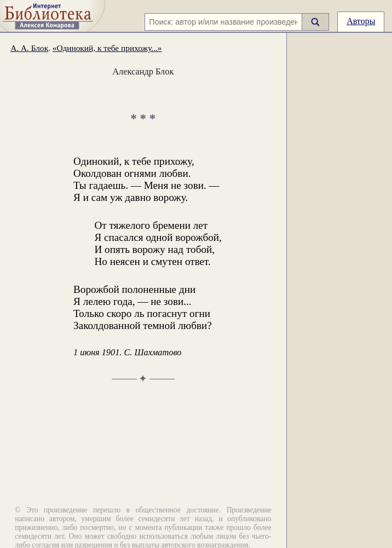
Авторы (361, 21)
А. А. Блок (29, 48)
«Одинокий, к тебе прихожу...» (107, 48)
